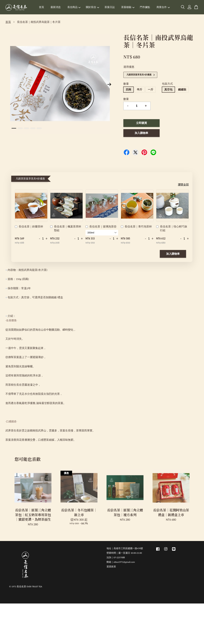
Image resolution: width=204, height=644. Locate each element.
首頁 (41, 7)
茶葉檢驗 (128, 7)
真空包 (168, 90)
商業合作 (163, 7)
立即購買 (141, 123)
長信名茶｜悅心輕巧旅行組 (172, 228)
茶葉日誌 (110, 7)
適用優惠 (129, 67)
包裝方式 (167, 84)
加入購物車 (173, 254)
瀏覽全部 (183, 185)
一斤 (151, 90)
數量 (126, 84)
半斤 (140, 90)
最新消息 (56, 7)
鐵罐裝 (182, 90)
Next (109, 84)
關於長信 (92, 7)
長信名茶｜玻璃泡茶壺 (101, 227)
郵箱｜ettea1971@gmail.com (121, 562)
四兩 (128, 90)
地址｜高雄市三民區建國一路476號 (125, 548)
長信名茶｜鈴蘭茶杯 (29, 227)
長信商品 (74, 7)
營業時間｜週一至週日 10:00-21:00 (124, 553)
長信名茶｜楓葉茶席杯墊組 (66, 228)
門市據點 (145, 7)
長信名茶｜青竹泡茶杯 (136, 227)
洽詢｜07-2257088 (116, 557)
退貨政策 (111, 567)
